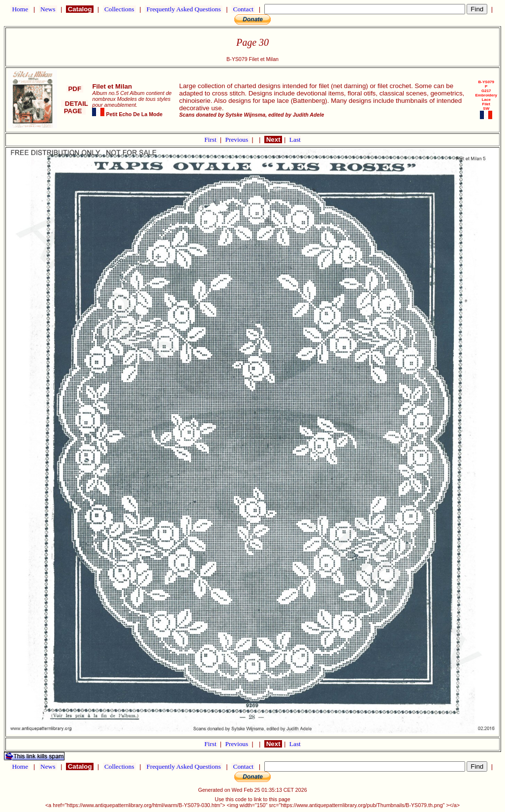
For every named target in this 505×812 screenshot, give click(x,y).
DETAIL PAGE (75, 107)
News (48, 9)
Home (20, 9)
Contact (243, 9)
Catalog (80, 9)
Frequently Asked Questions (184, 9)
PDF (75, 89)
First (211, 140)
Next (273, 140)
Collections (119, 9)
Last (295, 140)
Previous (238, 140)
